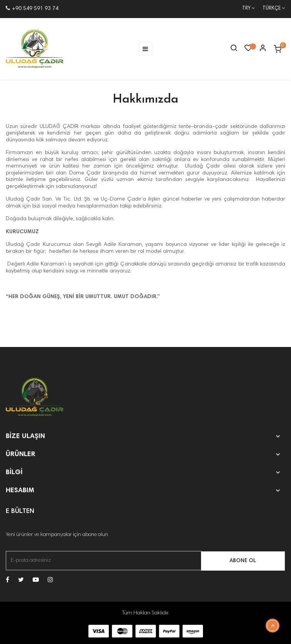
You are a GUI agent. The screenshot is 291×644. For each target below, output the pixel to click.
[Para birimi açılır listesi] (245, 9)
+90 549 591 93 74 (32, 9)
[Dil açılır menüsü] (270, 9)
